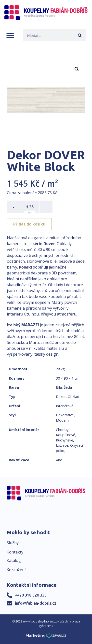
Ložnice (62, 445)
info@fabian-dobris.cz (36, 603)
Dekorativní (65, 415)
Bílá (59, 387)
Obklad (73, 397)
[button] (10, 35)
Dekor (61, 397)
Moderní (63, 420)
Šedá (68, 387)
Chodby (62, 430)
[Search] (80, 35)
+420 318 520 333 (31, 595)
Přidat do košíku (29, 224)
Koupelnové (66, 435)
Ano (59, 460)
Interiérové (65, 406)
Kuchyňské (65, 440)
